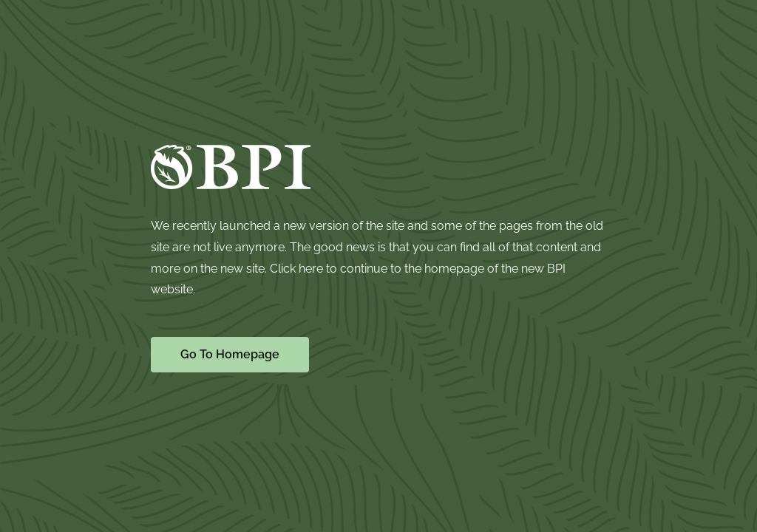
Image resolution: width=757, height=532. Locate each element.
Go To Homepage (230, 354)
